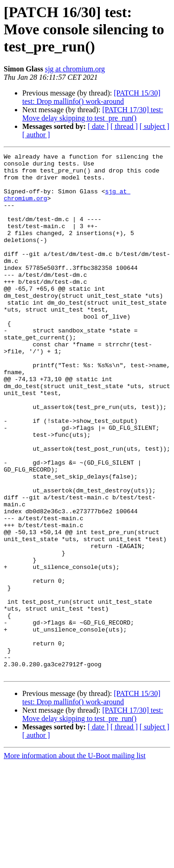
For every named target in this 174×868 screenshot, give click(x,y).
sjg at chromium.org (75, 69)
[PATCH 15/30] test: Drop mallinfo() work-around (91, 97)
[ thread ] (124, 126)
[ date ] (98, 126)
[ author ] (36, 135)
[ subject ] (155, 126)
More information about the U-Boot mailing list (75, 860)
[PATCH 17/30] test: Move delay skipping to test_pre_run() (93, 114)
